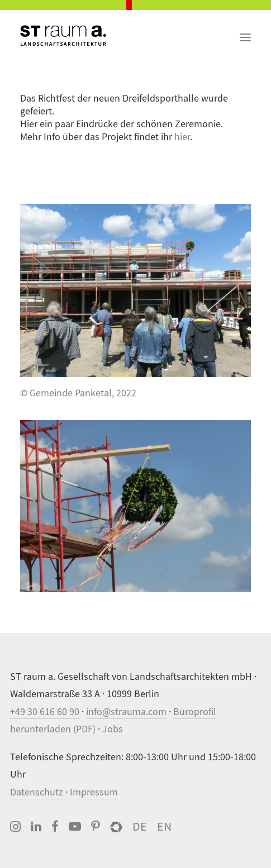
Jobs (113, 729)
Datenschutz (37, 792)
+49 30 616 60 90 (45, 712)
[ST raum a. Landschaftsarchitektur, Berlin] (63, 36)
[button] (245, 31)
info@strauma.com (126, 712)
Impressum (94, 792)
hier (182, 137)
